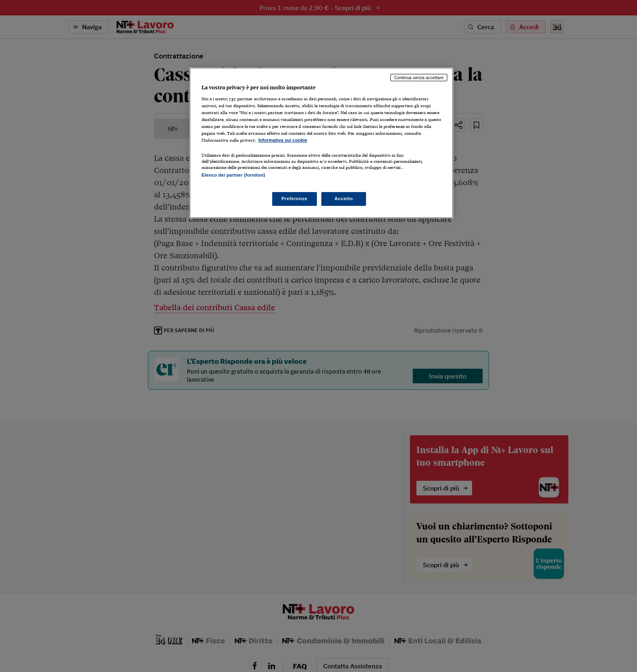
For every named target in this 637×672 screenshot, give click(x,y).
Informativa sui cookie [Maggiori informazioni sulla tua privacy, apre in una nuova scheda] (283, 140)
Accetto (344, 199)
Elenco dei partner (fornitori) (233, 175)
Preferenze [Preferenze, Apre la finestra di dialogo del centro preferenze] (295, 199)
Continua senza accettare (419, 78)
